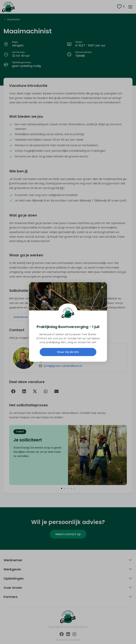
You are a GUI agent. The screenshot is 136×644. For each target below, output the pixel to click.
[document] (68, 322)
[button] (102, 287)
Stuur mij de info (68, 352)
